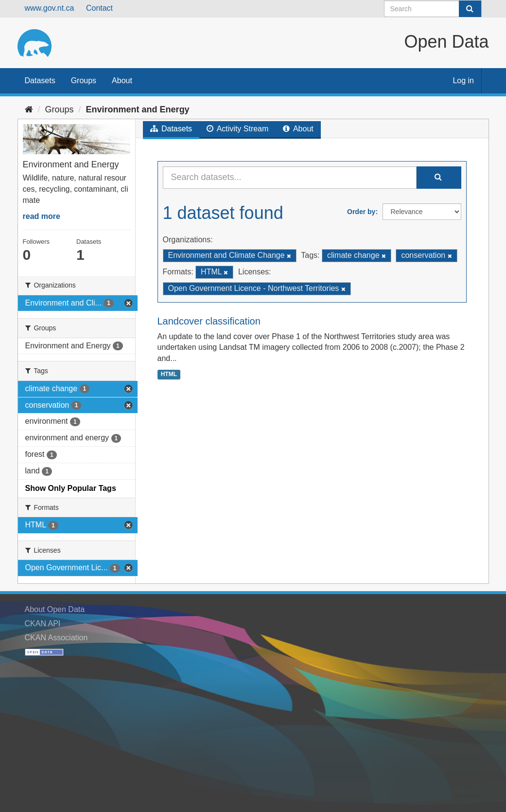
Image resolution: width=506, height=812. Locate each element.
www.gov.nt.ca (50, 8)
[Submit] (470, 9)
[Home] (29, 109)
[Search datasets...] (290, 178)
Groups (84, 81)
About (122, 81)
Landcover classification (209, 321)
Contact (99, 8)
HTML (169, 374)
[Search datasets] (433, 9)
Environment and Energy (138, 109)
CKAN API (43, 623)
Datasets (40, 81)
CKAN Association (56, 638)
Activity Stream (237, 129)
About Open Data (55, 609)
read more (42, 216)
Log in (463, 81)
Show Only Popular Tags (71, 488)
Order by (361, 212)
